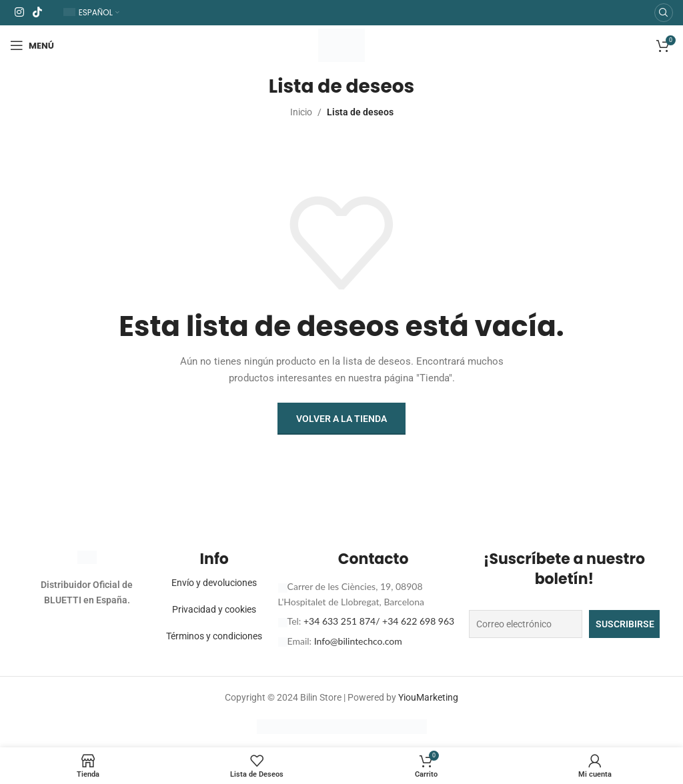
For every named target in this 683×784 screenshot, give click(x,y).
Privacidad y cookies (214, 609)
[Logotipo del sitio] (341, 45)
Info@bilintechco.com (358, 641)
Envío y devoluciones (214, 583)
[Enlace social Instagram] (19, 12)
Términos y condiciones (214, 636)
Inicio (301, 112)
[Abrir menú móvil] (32, 45)
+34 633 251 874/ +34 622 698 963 (379, 621)
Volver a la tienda (341, 419)
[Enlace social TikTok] (37, 12)
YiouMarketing (428, 697)
